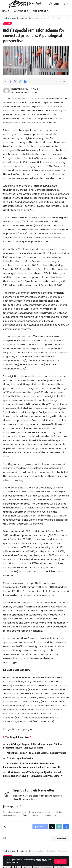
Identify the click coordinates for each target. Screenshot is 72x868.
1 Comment (60, 839)
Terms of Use (12, 863)
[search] (51, 4)
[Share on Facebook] (11, 81)
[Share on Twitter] (16, 81)
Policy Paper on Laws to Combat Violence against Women (36, 753)
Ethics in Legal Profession (20, 758)
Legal (7, 24)
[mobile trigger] (6, 4)
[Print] (25, 81)
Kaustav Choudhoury (20, 89)
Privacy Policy (41, 860)
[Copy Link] (20, 81)
